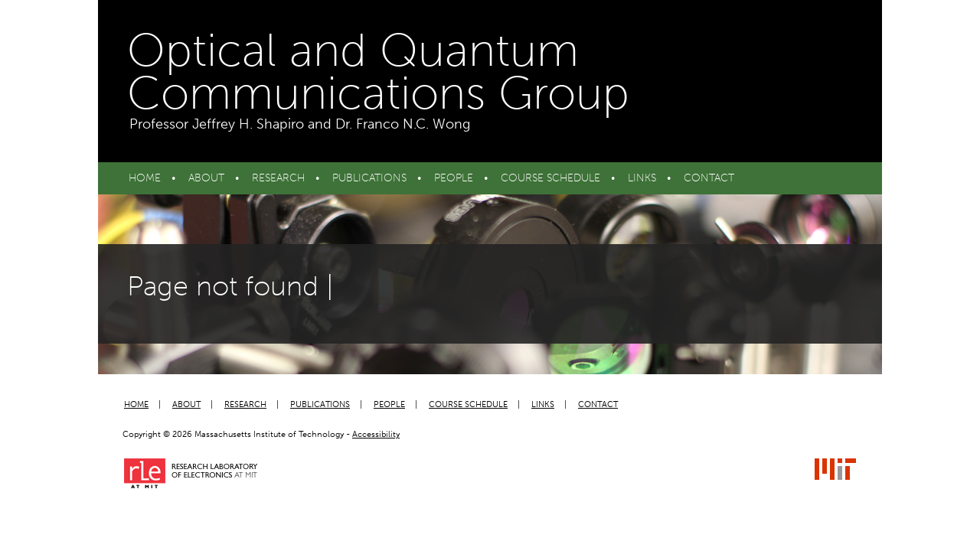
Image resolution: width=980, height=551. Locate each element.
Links (642, 178)
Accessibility (376, 434)
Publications (369, 178)
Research (278, 178)
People (454, 178)
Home (145, 178)
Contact (709, 178)
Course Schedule (550, 178)
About (206, 178)
